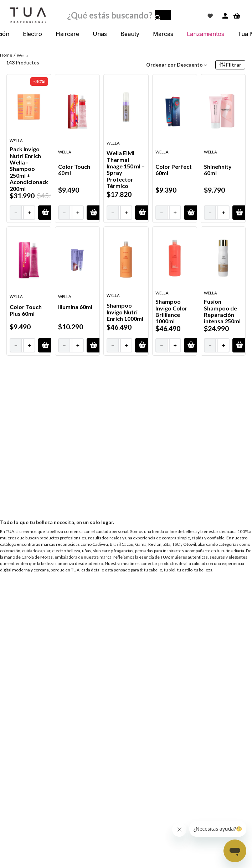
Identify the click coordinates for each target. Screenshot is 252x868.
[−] (15, 213)
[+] (30, 213)
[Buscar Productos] (163, 17)
